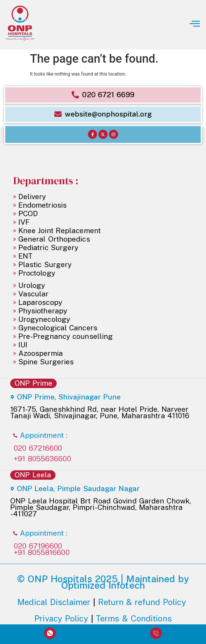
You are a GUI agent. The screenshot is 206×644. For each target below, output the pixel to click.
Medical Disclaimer (54, 602)
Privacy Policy (61, 618)
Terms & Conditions (134, 618)
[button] (155, 25)
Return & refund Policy (143, 602)
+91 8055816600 (41, 552)
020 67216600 (38, 448)
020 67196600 (38, 546)
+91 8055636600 (42, 459)
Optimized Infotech (103, 585)
